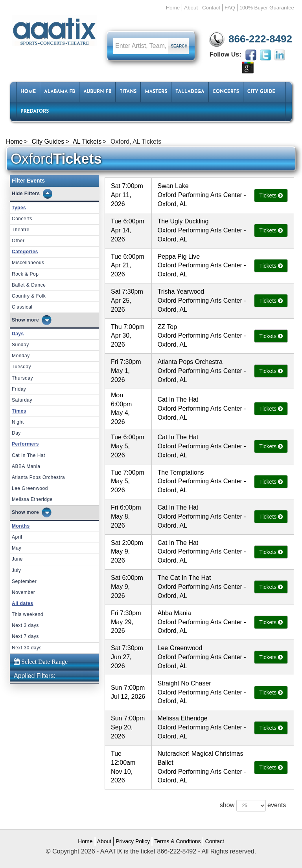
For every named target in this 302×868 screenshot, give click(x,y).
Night (18, 422)
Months (21, 526)
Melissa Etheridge (32, 499)
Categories (25, 252)
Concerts (226, 92)
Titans (128, 92)
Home (173, 8)
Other (18, 241)
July (16, 570)
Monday (21, 356)
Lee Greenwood (30, 488)
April (17, 537)
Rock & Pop (25, 274)
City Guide (261, 92)
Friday (19, 389)
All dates (23, 603)
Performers (25, 444)
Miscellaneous (28, 263)
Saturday (22, 400)
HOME (28, 92)
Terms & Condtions (177, 841)
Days (18, 334)
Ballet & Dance (29, 285)
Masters (156, 92)
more (33, 320)
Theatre (21, 230)
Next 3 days (25, 625)
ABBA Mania (26, 466)
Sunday (20, 345)
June (17, 559)
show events (253, 806)
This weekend (28, 614)
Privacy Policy (133, 841)
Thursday (22, 378)
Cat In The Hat (29, 455)
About (191, 8)
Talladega (190, 92)
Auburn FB (97, 92)
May (17, 548)
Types (19, 208)
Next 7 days (25, 636)
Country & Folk (29, 296)
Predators (35, 111)
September (24, 581)
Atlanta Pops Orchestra (38, 477)
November (23, 592)
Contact (211, 8)
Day (16, 433)
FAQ (230, 8)
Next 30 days (27, 648)
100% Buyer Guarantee (267, 8)
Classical (22, 307)
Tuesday (21, 367)
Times (19, 411)
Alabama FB (60, 92)
